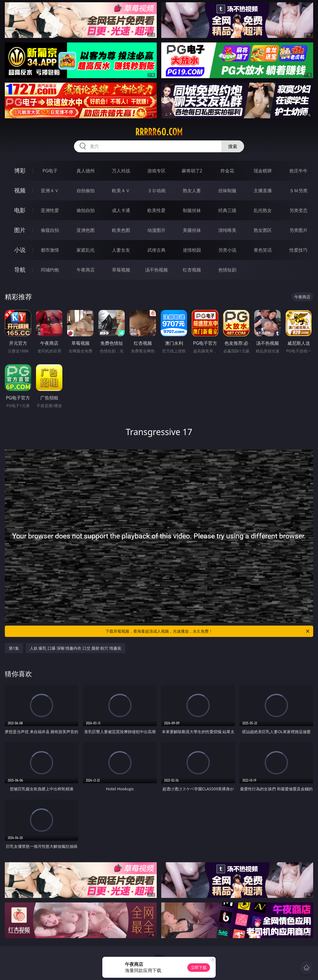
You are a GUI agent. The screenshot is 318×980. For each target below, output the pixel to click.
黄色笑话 (263, 250)
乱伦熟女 (263, 210)
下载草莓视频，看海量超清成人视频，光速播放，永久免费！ (208, 631)
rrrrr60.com (159, 132)
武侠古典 (156, 250)
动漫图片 (156, 230)
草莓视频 (121, 270)
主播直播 (263, 191)
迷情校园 (192, 250)
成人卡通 (121, 210)
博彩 (20, 171)
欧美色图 (121, 230)
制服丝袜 (192, 210)
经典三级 (227, 210)
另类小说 (227, 250)
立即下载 (199, 967)
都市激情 (50, 250)
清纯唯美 (227, 230)
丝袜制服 (227, 191)
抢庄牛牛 (298, 171)
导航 (20, 270)
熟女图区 (263, 230)
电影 (20, 210)
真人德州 (86, 171)
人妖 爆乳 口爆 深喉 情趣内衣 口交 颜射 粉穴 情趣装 (76, 648)
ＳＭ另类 (298, 191)
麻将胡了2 (192, 171)
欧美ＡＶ (121, 191)
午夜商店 (86, 270)
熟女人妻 (192, 191)
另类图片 (298, 230)
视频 (20, 190)
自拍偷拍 (86, 191)
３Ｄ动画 (156, 191)
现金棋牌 (263, 171)
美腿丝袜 (192, 230)
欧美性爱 (156, 210)
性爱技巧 (298, 250)
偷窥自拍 (50, 230)
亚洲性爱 (50, 210)
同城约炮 (50, 270)
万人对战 (121, 171)
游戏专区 (156, 171)
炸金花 (227, 171)
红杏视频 (192, 270)
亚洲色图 (86, 230)
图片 (20, 230)
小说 (20, 250)
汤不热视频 (156, 270)
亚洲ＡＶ (50, 191)
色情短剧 (227, 270)
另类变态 (298, 210)
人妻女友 (121, 250)
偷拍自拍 (86, 210)
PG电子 (50, 171)
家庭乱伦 (86, 250)
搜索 (233, 146)
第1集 (14, 648)
